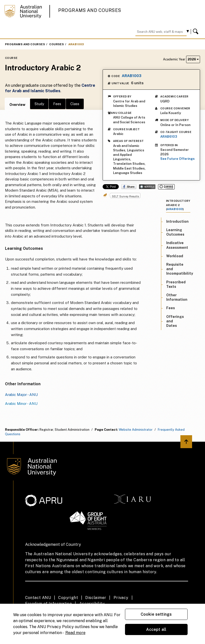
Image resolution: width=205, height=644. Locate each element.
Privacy (121, 598)
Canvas (166, 187)
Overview (17, 105)
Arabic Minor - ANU (21, 404)
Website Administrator (136, 430)
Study (39, 104)
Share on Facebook (129, 187)
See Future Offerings (177, 159)
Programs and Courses (90, 10)
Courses (57, 44)
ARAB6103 (169, 137)
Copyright (68, 598)
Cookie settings (156, 614)
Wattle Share (147, 187)
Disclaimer (96, 598)
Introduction (177, 221)
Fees (57, 104)
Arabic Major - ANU (21, 395)
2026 (193, 59)
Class (75, 104)
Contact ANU (38, 598)
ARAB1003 (76, 44)
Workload (175, 256)
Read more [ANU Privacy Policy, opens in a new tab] (75, 633)
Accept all (156, 629)
